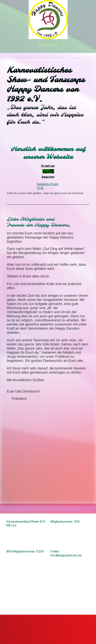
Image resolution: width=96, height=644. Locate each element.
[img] (48, 20)
